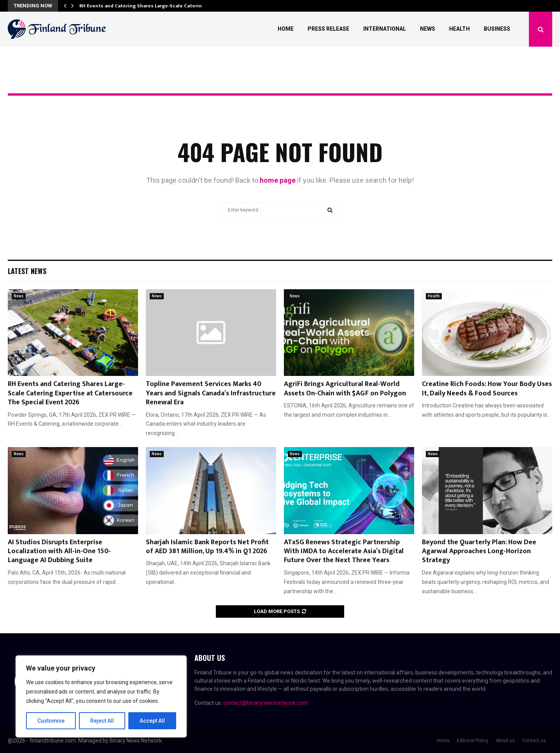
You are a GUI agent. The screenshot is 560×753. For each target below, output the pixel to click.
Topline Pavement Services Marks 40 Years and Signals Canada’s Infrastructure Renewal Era (211, 393)
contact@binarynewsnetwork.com (265, 703)
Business (497, 29)
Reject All (102, 721)
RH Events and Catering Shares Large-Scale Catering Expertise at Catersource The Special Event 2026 (70, 393)
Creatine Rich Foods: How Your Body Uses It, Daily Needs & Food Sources (487, 389)
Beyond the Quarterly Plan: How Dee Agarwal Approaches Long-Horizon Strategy (479, 551)
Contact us (534, 741)
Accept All (152, 721)
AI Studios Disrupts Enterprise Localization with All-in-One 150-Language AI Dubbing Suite (59, 551)
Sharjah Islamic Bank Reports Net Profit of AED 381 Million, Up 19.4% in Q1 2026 (207, 547)
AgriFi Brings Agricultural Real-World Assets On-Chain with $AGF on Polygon (345, 389)
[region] (101, 697)
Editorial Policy (473, 741)
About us (505, 741)
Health (459, 29)
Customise (51, 721)
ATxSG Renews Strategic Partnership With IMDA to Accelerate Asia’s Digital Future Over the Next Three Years (344, 551)
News (428, 29)
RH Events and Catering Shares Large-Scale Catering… (144, 6)
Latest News (27, 271)
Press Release (328, 29)
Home (286, 29)
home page (278, 180)
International (385, 29)
